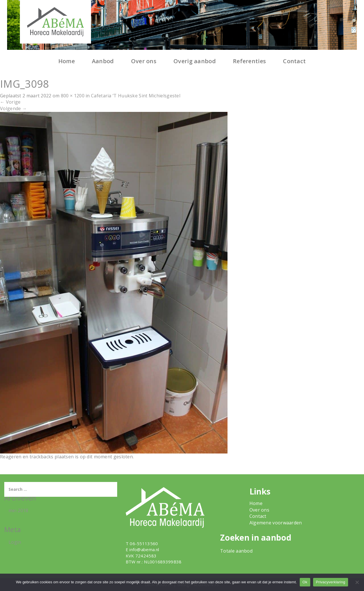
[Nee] (357, 582)
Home (67, 61)
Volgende (13, 108)
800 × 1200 (73, 96)
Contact (294, 61)
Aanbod (103, 61)
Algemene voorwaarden (276, 523)
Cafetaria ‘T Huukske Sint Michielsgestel (136, 96)
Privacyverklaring (331, 582)
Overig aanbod (195, 61)
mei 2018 (18, 510)
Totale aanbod (236, 551)
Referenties (249, 61)
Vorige (10, 102)
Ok (305, 582)
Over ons (144, 61)
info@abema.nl (144, 549)
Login (15, 542)
